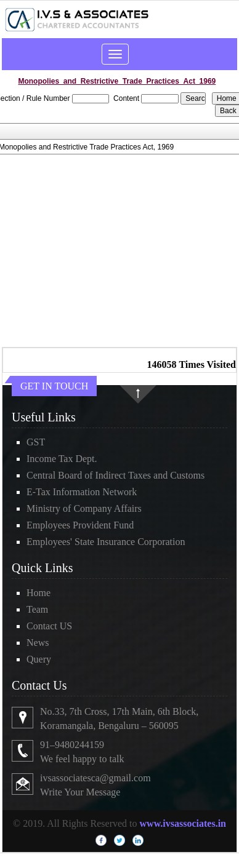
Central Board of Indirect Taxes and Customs (115, 475)
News (38, 643)
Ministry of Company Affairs (84, 508)
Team (37, 609)
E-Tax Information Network (82, 492)
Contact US (49, 626)
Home (38, 593)
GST (36, 442)
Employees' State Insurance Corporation (106, 542)
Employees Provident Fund (80, 525)
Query (39, 659)
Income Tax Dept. (62, 459)
